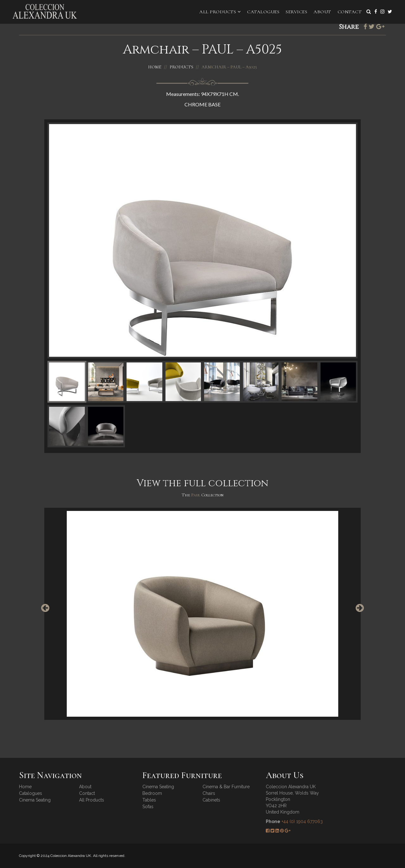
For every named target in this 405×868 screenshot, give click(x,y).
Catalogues (263, 12)
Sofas (148, 807)
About (322, 12)
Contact (350, 12)
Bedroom (152, 793)
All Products (220, 12)
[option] (202, 614)
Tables (149, 800)
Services (296, 12)
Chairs (209, 793)
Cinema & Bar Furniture (226, 787)
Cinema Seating (35, 800)
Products (181, 67)
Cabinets (211, 800)
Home (155, 67)
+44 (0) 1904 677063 (302, 821)
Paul (196, 495)
